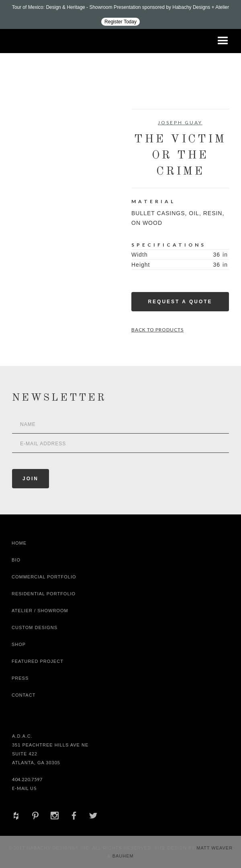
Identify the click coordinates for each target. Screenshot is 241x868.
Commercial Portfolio (44, 577)
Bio (16, 560)
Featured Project (38, 661)
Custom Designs (35, 627)
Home (19, 543)
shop (19, 644)
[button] (223, 41)
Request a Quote (180, 302)
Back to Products (157, 330)
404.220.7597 (27, 779)
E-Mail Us (24, 788)
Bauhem (122, 856)
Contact (23, 695)
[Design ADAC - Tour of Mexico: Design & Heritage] (120, 14)
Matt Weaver (214, 848)
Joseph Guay (180, 122)
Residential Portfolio (44, 594)
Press (20, 678)
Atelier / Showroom (40, 611)
